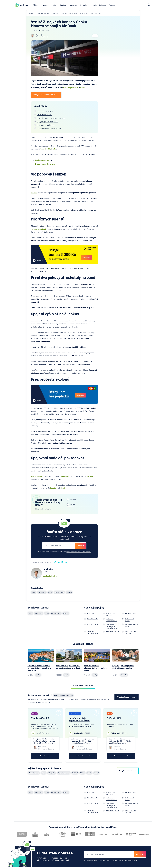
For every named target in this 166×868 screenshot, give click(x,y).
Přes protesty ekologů (46, 125)
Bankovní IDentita (131, 613)
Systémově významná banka (112, 620)
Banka (95, 36)
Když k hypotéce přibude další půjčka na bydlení (123, 667)
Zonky (54, 149)
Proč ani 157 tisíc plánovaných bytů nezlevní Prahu (96, 668)
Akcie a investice (34, 773)
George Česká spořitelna (111, 614)
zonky (50, 592)
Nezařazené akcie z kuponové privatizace (79, 719)
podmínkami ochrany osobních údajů (79, 552)
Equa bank (65, 476)
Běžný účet (52, 773)
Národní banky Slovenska (45, 164)
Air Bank (34, 193)
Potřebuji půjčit (114, 718)
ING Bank (90, 476)
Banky (95, 5)
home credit (42, 592)
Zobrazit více (45, 756)
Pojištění (84, 5)
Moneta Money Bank (39, 229)
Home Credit (45, 149)
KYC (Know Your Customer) (130, 633)
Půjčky (36, 5)
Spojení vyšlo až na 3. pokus (48, 122)
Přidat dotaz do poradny (127, 697)
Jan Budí (46, 576)
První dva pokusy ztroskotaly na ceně (51, 118)
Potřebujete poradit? (40, 695)
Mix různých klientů (45, 115)
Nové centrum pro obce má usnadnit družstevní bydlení (68, 667)
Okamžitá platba (93, 619)
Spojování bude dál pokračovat (49, 128)
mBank (63, 488)
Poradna (112, 5)
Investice (73, 5)
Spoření (63, 5)
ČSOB (83, 87)
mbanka (69, 592)
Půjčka (82, 773)
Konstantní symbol (112, 632)
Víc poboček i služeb (45, 111)
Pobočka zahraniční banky (131, 625)
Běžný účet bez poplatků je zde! (46, 95)
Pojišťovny (103, 5)
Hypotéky (46, 5)
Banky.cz (55, 576)
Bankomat (91, 613)
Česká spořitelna (71, 87)
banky (34, 592)
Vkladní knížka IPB (40, 718)
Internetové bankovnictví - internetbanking (111, 626)
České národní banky (43, 160)
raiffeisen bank (59, 592)
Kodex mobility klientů (130, 620)
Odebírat (80, 546)
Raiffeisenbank (37, 476)
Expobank (54, 488)
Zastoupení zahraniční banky (93, 633)
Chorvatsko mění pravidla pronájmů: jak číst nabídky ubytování (39, 668)
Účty (55, 5)
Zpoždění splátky (93, 624)
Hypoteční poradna (64, 773)
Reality (89, 773)
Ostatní (96, 773)
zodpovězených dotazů (63, 695)
